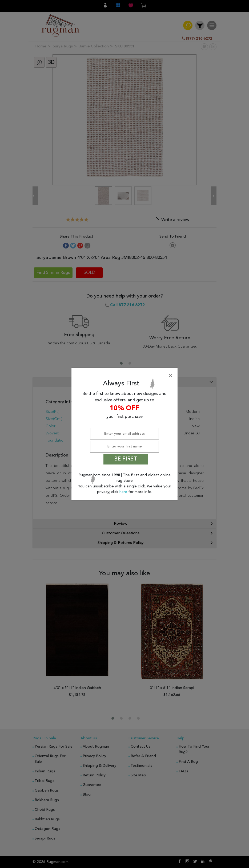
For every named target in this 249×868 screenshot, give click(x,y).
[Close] (126, 376)
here (124, 492)
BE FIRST (126, 459)
